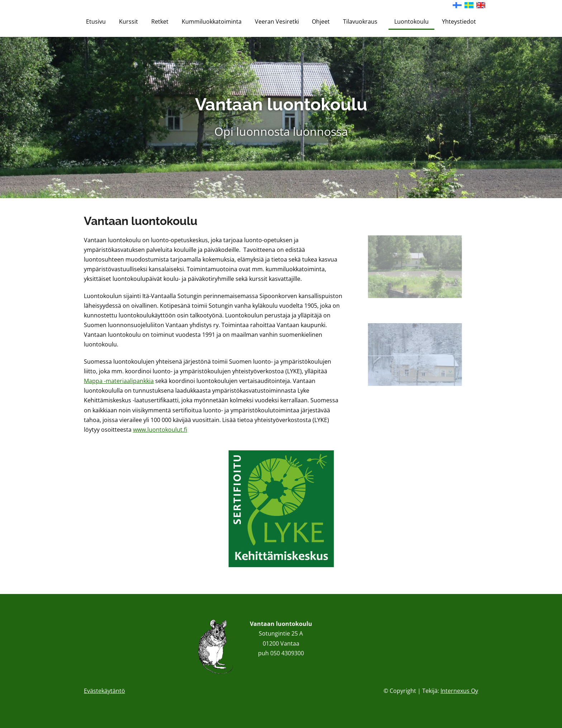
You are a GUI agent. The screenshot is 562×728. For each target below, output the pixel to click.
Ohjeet (321, 21)
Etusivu (96, 21)
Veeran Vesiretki (277, 21)
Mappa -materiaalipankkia (119, 381)
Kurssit (128, 21)
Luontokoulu (411, 21)
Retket (160, 21)
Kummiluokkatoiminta (212, 21)
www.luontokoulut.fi (160, 430)
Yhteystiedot (459, 21)
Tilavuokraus (362, 21)
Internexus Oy (459, 691)
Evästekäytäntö (104, 691)
